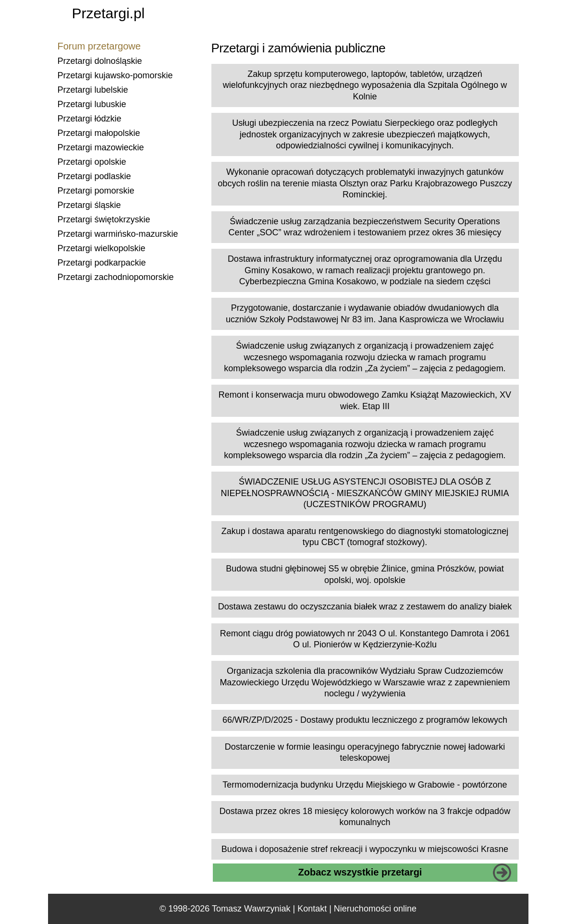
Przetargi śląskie (89, 205)
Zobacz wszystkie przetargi (360, 872)
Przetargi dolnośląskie (100, 61)
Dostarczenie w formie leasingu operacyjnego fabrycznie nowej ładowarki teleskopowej (365, 752)
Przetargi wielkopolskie (102, 248)
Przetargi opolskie (92, 162)
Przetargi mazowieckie (101, 147)
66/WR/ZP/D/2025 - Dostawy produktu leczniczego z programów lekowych (365, 720)
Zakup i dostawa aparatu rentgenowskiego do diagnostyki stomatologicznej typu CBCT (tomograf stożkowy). (365, 537)
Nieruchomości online (375, 909)
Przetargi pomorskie (96, 191)
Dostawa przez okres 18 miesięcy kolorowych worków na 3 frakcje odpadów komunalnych (365, 817)
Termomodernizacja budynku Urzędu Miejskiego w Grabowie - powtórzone (365, 785)
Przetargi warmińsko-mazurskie (118, 234)
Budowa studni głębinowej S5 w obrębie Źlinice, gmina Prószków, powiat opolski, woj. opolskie (365, 574)
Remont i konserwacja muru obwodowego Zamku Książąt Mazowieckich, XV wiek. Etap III (365, 400)
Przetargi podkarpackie (102, 263)
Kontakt (312, 909)
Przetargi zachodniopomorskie (116, 277)
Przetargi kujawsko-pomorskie (115, 75)
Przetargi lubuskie (92, 104)
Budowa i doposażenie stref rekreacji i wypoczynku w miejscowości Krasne (365, 849)
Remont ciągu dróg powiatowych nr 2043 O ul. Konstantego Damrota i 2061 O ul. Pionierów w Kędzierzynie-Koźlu (365, 639)
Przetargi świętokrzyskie (104, 219)
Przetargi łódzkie (90, 119)
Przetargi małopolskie (99, 133)
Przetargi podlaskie (94, 176)
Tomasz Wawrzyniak (251, 909)
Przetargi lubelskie (93, 90)
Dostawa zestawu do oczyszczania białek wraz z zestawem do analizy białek (365, 607)
